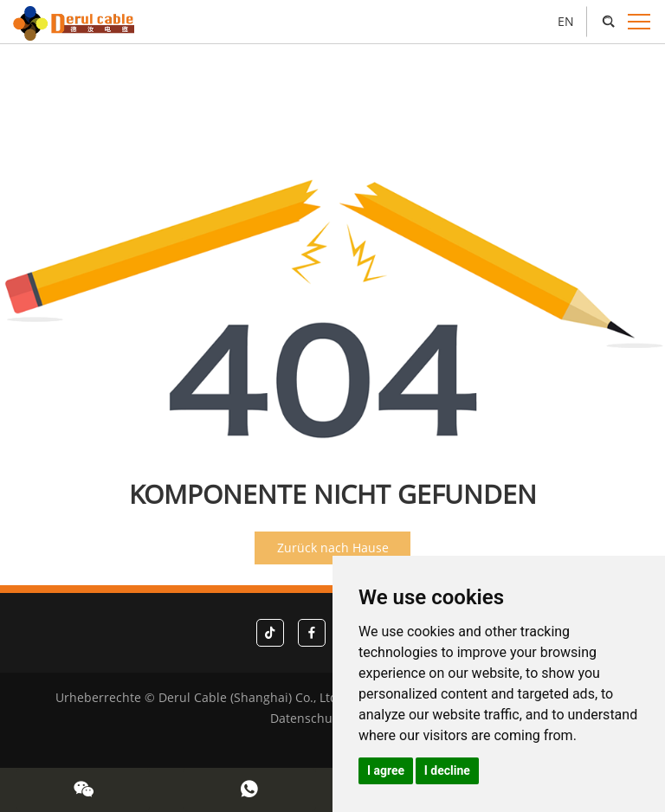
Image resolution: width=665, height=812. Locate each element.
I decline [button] (447, 770)
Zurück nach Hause (333, 548)
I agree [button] (386, 770)
